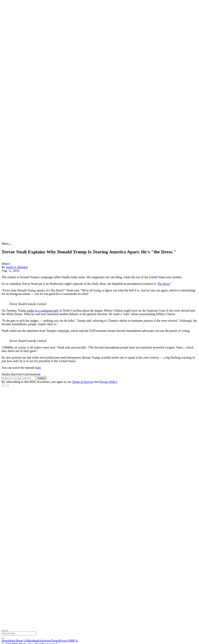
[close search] (3, 638)
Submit (41, 378)
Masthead (33, 641)
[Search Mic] (19, 633)
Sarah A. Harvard (17, 267)
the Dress (164, 284)
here (38, 368)
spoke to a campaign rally (43, 311)
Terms (55, 641)
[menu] (10, 245)
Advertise (45, 641)
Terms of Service (83, 382)
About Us (21, 641)
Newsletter (8, 641)
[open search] (3, 631)
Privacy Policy (108, 382)
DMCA (73, 641)
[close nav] (6, 631)
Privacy (64, 641)
